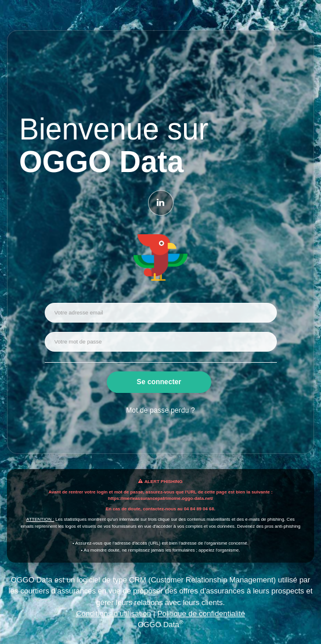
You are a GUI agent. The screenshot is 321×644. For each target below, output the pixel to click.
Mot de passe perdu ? (160, 410)
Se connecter (159, 382)
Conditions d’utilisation (113, 613)
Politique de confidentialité (201, 613)
